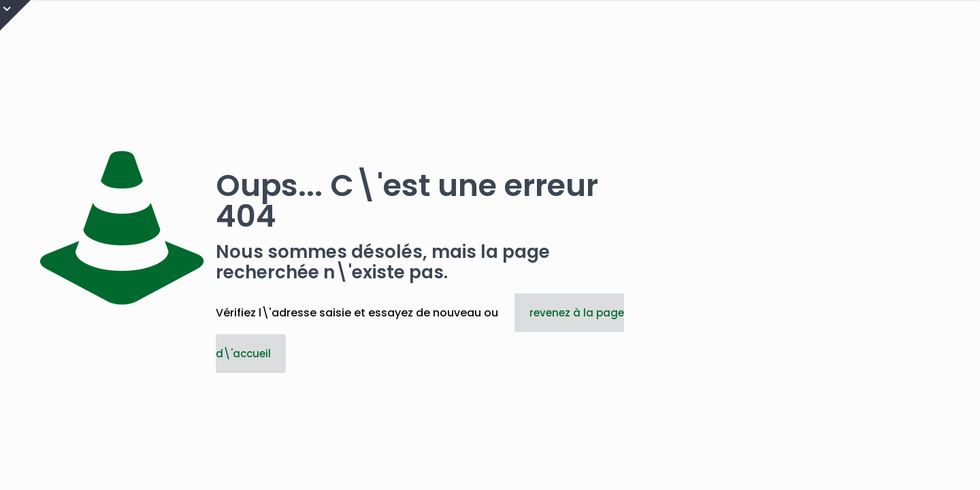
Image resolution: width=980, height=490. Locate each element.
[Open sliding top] (15, 15)
